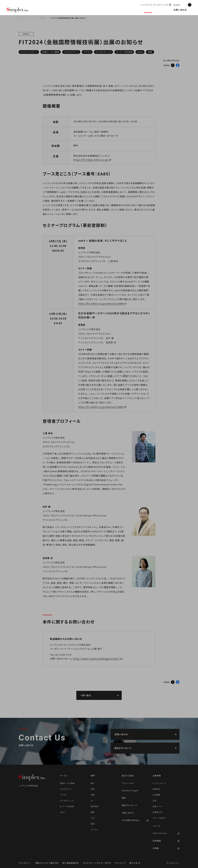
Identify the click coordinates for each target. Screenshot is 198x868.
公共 (93, 818)
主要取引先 (157, 812)
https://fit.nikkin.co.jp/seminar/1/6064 (101, 304)
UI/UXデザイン (71, 52)
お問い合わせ (180, 10)
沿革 (155, 801)
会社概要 (156, 795)
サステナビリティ (160, 833)
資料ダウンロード (129, 805)
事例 (124, 798)
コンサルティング (104, 52)
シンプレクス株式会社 (18, 10)
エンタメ (94, 829)
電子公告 (134, 863)
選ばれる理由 (46, 10)
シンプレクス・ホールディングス (154, 5)
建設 (93, 812)
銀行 (93, 783)
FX (92, 801)
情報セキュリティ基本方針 (47, 863)
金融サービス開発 (51, 52)
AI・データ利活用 (124, 52)
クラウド (87, 52)
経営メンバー (158, 806)
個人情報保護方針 (71, 863)
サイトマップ (120, 863)
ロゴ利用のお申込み (131, 820)
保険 (150, 52)
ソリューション (91, 10)
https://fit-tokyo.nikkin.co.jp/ (91, 160)
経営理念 (156, 789)
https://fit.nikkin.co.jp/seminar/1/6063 (101, 407)
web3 (140, 52)
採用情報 (163, 10)
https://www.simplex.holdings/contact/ (96, 659)
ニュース (148, 10)
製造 (93, 824)
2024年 (42, 18)
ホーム (21, 18)
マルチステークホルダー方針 (96, 863)
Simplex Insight (114, 10)
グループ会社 (158, 818)
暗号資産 (95, 806)
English (177, 5)
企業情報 (133, 10)
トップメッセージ (159, 783)
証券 (93, 789)
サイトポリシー (25, 863)
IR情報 (156, 848)
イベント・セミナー (29, 52)
